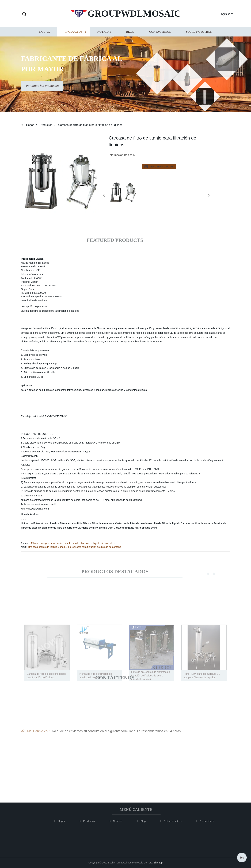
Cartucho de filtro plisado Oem (95, 528)
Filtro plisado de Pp (146, 528)
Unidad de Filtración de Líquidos (40, 523)
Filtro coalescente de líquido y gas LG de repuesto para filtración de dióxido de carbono (74, 547)
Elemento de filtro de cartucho (59, 528)
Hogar (44, 35)
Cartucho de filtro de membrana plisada (138, 523)
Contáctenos (160, 35)
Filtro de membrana (103, 523)
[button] (24, 14)
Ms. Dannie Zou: (36, 735)
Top (242, 857)
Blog (130, 35)
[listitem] (125, 194)
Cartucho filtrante (124, 528)
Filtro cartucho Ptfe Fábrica (75, 523)
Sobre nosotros (199, 35)
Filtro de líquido (171, 523)
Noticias (104, 35)
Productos (73, 35)
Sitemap (158, 863)
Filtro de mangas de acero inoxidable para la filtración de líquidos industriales (73, 543)
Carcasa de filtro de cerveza (197, 523)
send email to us (159, 167)
